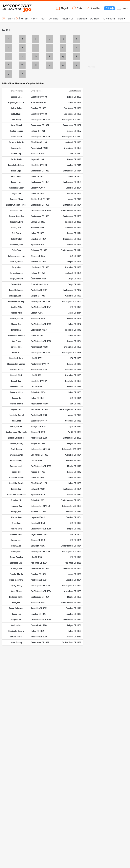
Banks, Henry (16, 137)
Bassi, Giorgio (16, 176)
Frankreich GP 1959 (73, 227)
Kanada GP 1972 (74, 472)
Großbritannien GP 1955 (41, 466)
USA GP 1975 (75, 523)
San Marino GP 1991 (73, 108)
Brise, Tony (16, 523)
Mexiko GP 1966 (74, 387)
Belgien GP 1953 (38, 273)
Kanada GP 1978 (74, 364)
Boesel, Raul (16, 381)
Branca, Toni (16, 489)
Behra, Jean (16, 227)
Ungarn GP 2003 (38, 188)
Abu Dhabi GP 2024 (39, 563)
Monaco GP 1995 (38, 432)
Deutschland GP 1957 (40, 205)
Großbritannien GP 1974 (71, 250)
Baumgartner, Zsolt (16, 188)
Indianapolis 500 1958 (40, 352)
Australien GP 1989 (73, 296)
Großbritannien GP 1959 (41, 529)
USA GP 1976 (37, 557)
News (43, 19)
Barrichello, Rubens (16, 165)
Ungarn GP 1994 (74, 262)
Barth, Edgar (16, 171)
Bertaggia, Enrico (16, 296)
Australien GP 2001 (39, 290)
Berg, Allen (16, 267)
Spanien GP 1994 (74, 244)
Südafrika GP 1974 (39, 483)
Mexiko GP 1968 (74, 318)
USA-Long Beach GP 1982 (70, 409)
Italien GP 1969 (75, 477)
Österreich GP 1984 (39, 279)
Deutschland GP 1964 (72, 171)
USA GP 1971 (75, 398)
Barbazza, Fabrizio (16, 142)
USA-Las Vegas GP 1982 (71, 642)
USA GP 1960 (75, 404)
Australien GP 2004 (39, 580)
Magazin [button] (65, 8)
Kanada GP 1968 (38, 472)
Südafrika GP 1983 (73, 381)
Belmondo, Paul (16, 244)
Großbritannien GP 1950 (41, 341)
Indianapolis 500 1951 (40, 119)
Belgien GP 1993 (74, 443)
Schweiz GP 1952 (38, 227)
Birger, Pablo (16, 347)
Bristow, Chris (16, 529)
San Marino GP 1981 (40, 409)
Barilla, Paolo (16, 159)
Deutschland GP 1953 (40, 171)
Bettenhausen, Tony (16, 301)
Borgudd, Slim (16, 409)
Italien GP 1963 (38, 477)
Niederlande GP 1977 (40, 364)
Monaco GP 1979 (74, 495)
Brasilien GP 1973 (39, 614)
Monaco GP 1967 (74, 131)
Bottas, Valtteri (16, 426)
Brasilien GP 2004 (74, 188)
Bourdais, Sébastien (16, 438)
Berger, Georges (16, 273)
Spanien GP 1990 (74, 159)
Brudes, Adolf (16, 568)
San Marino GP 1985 (73, 114)
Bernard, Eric (16, 284)
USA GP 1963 (75, 534)
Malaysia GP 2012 (39, 426)
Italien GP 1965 (38, 176)
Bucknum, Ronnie (16, 597)
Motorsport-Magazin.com (17, 8)
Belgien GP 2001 (74, 625)
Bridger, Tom (16, 512)
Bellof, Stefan (16, 239)
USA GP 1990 (37, 460)
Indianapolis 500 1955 (40, 449)
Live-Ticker (54, 19)
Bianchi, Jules (16, 313)
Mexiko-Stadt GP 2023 (41, 199)
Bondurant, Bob (16, 387)
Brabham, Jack (16, 466)
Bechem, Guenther (16, 216)
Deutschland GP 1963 (72, 620)
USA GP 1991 (37, 375)
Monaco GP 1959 (38, 318)
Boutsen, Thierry (16, 443)
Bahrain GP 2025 (38, 222)
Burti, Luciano (16, 625)
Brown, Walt (16, 551)
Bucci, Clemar (16, 591)
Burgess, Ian (16, 620)
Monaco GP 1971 (38, 154)
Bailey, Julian (16, 108)
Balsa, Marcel (16, 125)
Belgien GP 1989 (38, 296)
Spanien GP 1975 (38, 523)
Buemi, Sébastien (16, 608)
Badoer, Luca (16, 97)
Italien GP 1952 (38, 193)
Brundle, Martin (16, 574)
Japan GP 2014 (75, 313)
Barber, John (16, 148)
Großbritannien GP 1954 (41, 210)
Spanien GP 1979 (38, 495)
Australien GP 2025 (39, 415)
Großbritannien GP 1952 (41, 324)
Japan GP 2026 (75, 199)
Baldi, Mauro (16, 114)
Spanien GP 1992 (38, 244)
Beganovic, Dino (16, 222)
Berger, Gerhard (16, 279)
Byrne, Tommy (16, 642)
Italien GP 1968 (38, 233)
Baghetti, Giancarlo (16, 102)
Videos (34, 19)
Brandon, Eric (16, 500)
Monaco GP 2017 (74, 637)
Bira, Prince (16, 341)
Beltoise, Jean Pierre (16, 256)
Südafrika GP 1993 (39, 97)
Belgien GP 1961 (38, 131)
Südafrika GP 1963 (39, 370)
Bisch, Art (16, 352)
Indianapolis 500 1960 (72, 301)
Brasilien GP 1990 (74, 460)
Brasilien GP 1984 (39, 239)
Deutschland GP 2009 (72, 438)
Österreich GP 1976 (39, 330)
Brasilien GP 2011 (74, 165)
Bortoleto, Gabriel (16, 415)
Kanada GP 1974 (74, 233)
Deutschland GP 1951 (72, 489)
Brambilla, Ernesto (16, 477)
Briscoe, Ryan (16, 517)
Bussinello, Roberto (16, 631)
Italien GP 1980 (75, 483)
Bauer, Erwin (16, 182)
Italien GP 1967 (75, 102)
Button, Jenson (16, 637)
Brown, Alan (16, 546)
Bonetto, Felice (16, 392)
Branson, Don (16, 506)
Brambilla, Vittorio (16, 483)
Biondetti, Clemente (16, 335)
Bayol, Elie (16, 193)
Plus (108, 8)
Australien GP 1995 (73, 375)
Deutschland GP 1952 (40, 125)
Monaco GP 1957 (38, 602)
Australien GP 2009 (39, 608)
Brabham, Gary (16, 460)
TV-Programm (109, 19)
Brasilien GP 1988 (39, 108)
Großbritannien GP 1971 (41, 307)
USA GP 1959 (37, 358)
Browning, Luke (16, 563)
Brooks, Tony (16, 540)
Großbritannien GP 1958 (41, 620)
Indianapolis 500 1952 (72, 119)
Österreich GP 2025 (73, 222)
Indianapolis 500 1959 (40, 506)
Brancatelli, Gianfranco (16, 495)
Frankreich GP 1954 (73, 273)
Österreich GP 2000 (39, 625)
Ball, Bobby (16, 119)
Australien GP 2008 (39, 438)
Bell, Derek (16, 233)
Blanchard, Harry (16, 358)
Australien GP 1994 (73, 455)
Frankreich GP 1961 (39, 102)
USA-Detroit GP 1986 (40, 267)
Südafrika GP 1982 (39, 114)
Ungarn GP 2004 (38, 517)
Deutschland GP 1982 (40, 642)
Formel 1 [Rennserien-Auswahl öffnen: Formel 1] (11, 19)
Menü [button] (125, 8)
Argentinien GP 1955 (72, 347)
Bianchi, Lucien (16, 318)
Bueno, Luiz (16, 614)
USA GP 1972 (75, 154)
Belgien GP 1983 (38, 443)
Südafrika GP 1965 (73, 370)
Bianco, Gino (16, 324)
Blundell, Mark (16, 375)
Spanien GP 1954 (74, 341)
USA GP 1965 (37, 387)
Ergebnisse (82, 19)
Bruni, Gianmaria (16, 580)
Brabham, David (16, 455)
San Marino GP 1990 (40, 455)
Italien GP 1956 (38, 398)
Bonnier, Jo (16, 398)
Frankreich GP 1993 (73, 142)
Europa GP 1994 (74, 284)
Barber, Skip (16, 154)
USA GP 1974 (75, 256)
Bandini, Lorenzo (16, 131)
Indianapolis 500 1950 (40, 137)
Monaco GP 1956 (74, 193)
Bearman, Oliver (16, 199)
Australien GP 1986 (73, 267)
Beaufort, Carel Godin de (16, 205)
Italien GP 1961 (38, 631)
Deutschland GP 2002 (72, 290)
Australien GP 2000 (39, 637)
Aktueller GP (68, 19)
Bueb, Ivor (16, 602)
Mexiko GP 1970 (74, 466)
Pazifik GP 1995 (74, 432)
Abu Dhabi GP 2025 (73, 563)
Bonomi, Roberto (16, 404)
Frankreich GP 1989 (39, 284)
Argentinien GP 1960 (40, 404)
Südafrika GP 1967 (39, 421)
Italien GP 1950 (38, 335)
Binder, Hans (16, 330)
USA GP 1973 (75, 307)
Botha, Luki (16, 421)
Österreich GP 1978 (73, 330)
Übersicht (24, 19)
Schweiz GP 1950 (38, 392)
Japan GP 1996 (75, 574)
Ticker (80, 8)
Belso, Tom (16, 250)
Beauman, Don (16, 210)
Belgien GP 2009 (74, 97)
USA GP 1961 (75, 540)
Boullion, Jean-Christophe (16, 432)
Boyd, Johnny (16, 449)
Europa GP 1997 (74, 279)
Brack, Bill (16, 472)
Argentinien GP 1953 (40, 148)
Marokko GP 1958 (38, 512)
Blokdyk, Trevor (16, 370)
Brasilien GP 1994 (39, 262)
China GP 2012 (37, 313)
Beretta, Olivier (16, 262)
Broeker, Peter (16, 534)
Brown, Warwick (16, 557)
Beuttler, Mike (16, 307)
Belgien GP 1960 (74, 529)
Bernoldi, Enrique (16, 290)
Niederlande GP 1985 (72, 239)
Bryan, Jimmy (16, 585)
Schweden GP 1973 (39, 250)
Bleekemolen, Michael (16, 364)
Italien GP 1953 (75, 392)
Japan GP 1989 (37, 159)
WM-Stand (95, 19)
